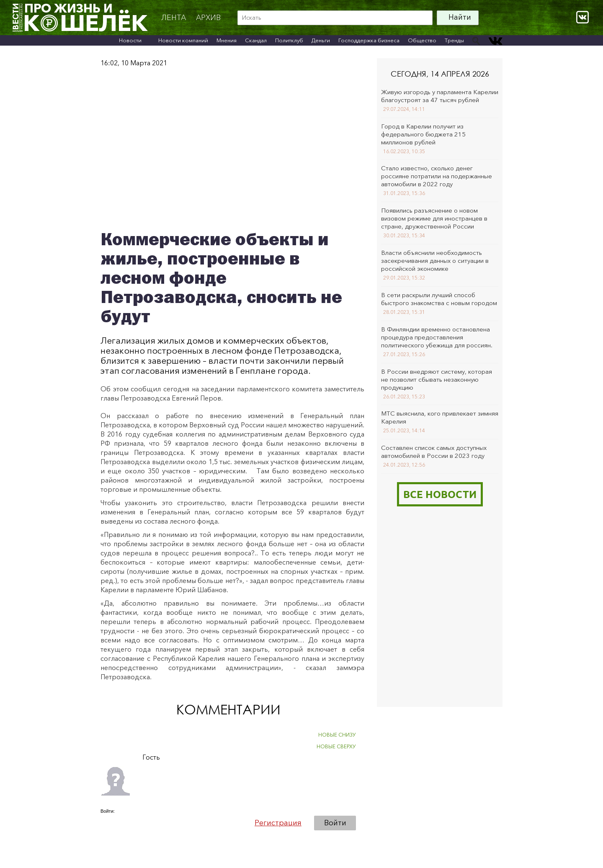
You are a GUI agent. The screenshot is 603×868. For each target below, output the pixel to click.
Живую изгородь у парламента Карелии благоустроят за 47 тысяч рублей (440, 96)
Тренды (454, 40)
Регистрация (278, 823)
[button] (107, 822)
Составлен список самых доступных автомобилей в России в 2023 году (434, 452)
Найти (460, 17)
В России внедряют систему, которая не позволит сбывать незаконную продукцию (437, 379)
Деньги (321, 40)
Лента (174, 18)
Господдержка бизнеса (369, 40)
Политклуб (289, 40)
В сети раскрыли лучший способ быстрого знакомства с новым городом (439, 299)
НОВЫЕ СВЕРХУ (336, 746)
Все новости (440, 494)
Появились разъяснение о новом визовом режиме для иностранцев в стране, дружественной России (434, 218)
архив (208, 18)
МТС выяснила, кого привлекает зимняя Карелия (440, 417)
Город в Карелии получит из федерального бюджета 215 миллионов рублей (423, 134)
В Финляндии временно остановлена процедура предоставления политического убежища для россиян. (437, 337)
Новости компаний (183, 40)
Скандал (256, 40)
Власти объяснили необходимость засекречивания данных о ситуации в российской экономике (435, 261)
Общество (422, 40)
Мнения (227, 40)
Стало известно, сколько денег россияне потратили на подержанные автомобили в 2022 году (437, 176)
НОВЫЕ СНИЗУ (337, 735)
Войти (335, 823)
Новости (130, 40)
